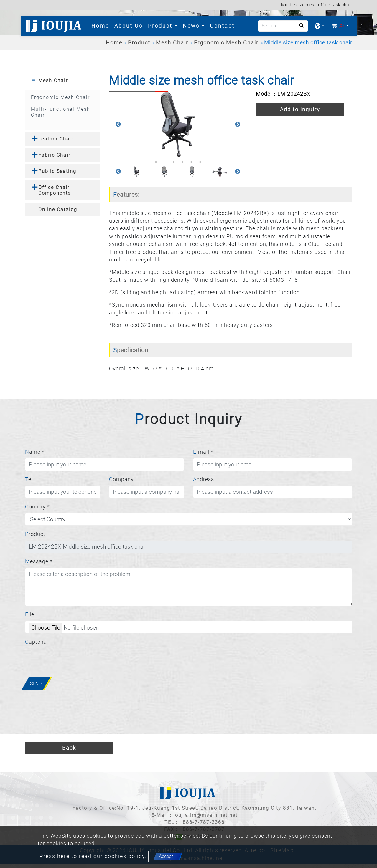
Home (101, 25)
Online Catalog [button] (58, 209)
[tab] (63, 81)
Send (36, 684)
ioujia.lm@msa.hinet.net (205, 815)
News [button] (192, 26)
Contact (222, 26)
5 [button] (191, 162)
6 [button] (200, 162)
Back (69, 748)
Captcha (36, 642)
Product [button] (161, 26)
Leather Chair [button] (56, 139)
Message (39, 561)
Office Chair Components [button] (55, 190)
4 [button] (182, 162)
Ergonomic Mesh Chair (226, 43)
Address (204, 479)
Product (139, 43)
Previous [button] (118, 125)
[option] (178, 124)
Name (35, 452)
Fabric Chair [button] (54, 155)
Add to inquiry (300, 110)
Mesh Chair (172, 43)
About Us (129, 26)
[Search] (283, 26)
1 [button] (156, 162)
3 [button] (174, 162)
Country (37, 507)
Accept (166, 856)
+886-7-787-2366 (202, 822)
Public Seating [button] (57, 171)
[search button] (300, 28)
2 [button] (165, 162)
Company (121, 479)
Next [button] (238, 125)
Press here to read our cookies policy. (93, 856)
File (30, 614)
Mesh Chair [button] (53, 81)
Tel (29, 479)
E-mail (203, 452)
